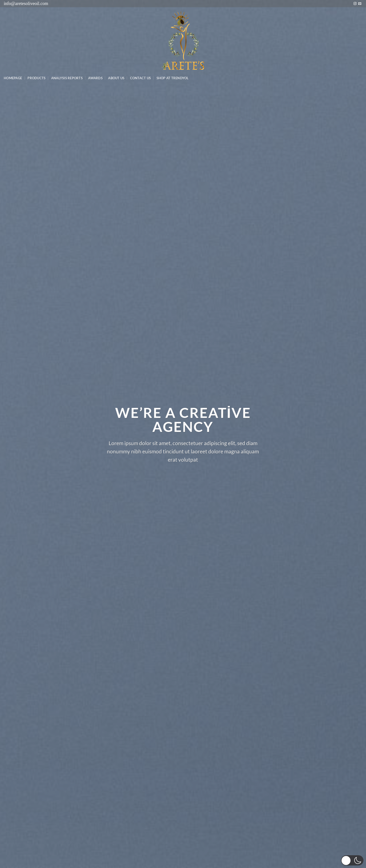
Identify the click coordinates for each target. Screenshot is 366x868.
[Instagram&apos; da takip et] (355, 4)
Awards (95, 78)
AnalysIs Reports (67, 78)
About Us (116, 78)
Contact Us (141, 78)
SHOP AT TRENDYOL (173, 78)
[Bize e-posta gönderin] (360, 4)
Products (36, 78)
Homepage (13, 78)
